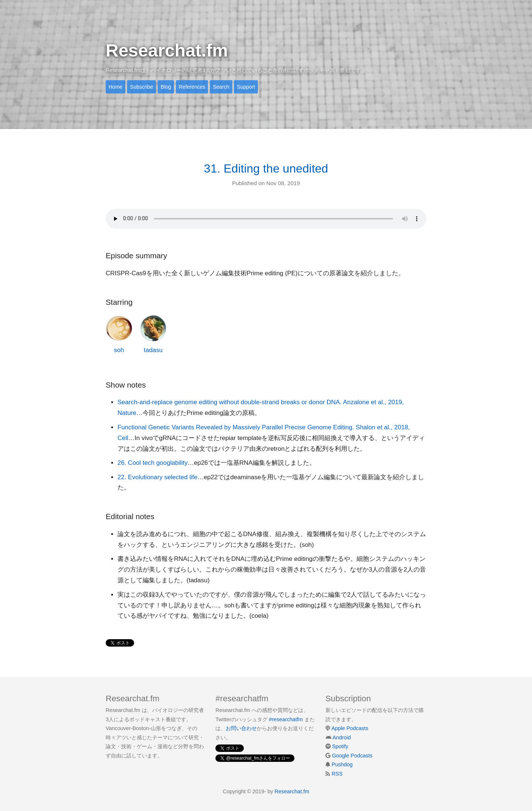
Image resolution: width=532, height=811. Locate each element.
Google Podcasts (352, 756)
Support (246, 87)
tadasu (153, 334)
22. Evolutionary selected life (157, 477)
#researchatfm (286, 719)
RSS (337, 774)
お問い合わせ (241, 728)
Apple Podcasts (350, 728)
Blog (166, 87)
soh (119, 334)
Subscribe (141, 87)
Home (115, 87)
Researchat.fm (167, 50)
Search (221, 87)
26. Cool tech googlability (153, 463)
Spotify (340, 746)
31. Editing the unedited (266, 168)
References (192, 87)
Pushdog (342, 764)
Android (342, 737)
